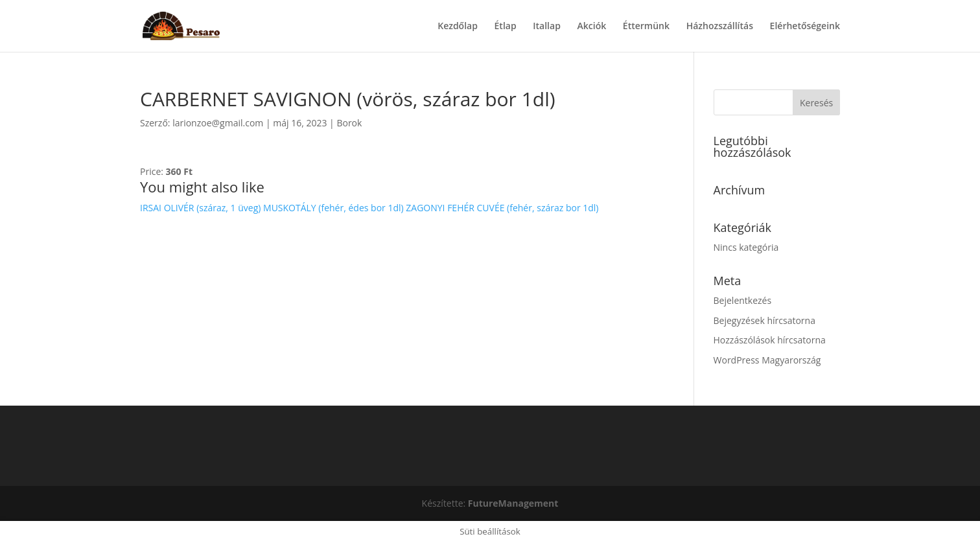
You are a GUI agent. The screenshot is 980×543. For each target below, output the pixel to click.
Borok (349, 123)
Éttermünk (646, 27)
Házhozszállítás (720, 27)
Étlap (506, 27)
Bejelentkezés (743, 300)
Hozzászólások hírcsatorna (770, 340)
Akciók (592, 27)
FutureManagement (513, 503)
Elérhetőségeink (805, 27)
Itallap (547, 27)
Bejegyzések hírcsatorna (764, 320)
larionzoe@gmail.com (218, 123)
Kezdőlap (458, 27)
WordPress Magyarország (767, 360)
